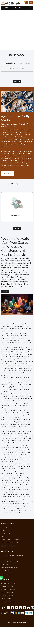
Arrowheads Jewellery (8, 590)
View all (17, 82)
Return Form (5, 565)
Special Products (17, 69)
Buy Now (5, 292)
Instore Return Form (8, 574)
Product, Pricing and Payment (10, 562)
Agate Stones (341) (17, 216)
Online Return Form (7, 571)
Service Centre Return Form (10, 568)
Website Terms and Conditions (11, 540)
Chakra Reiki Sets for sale (9, 602)
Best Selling (25, 63)
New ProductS (9, 63)
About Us (4, 527)
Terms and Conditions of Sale (10, 543)
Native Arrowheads (7, 593)
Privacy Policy (6, 534)
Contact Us (5, 531)
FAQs (3, 537)
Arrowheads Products (8, 583)
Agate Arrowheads (7, 586)
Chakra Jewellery (7, 599)
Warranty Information (8, 546)
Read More (8, 173)
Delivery (4, 559)
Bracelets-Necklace (7, 596)
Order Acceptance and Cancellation (12, 555)
